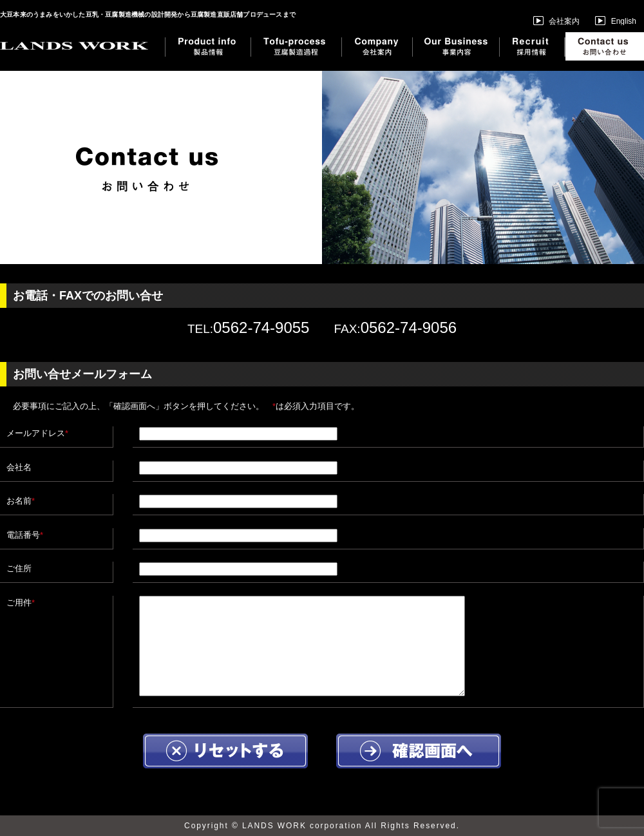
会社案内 (556, 21)
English (616, 21)
